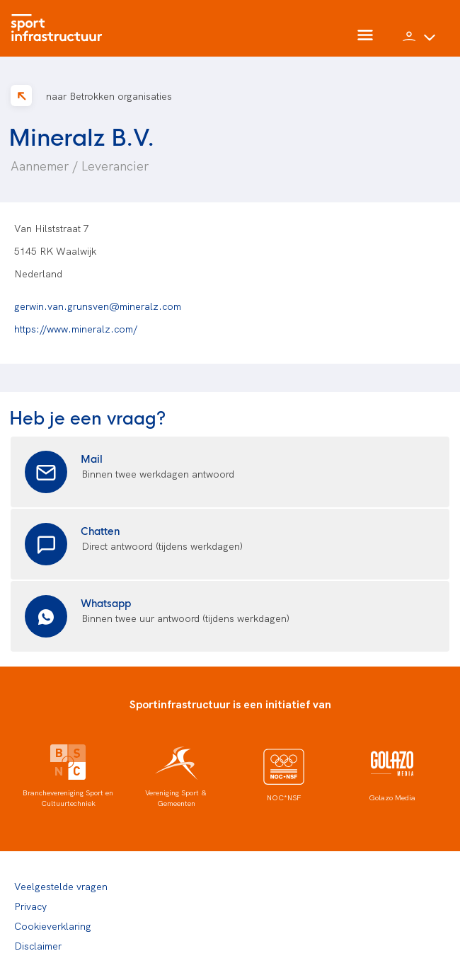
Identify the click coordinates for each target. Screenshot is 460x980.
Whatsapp (106, 603)
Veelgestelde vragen (61, 886)
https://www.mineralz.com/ (76, 328)
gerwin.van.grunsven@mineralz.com (98, 306)
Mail (92, 458)
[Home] (60, 28)
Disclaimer (38, 945)
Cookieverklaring (53, 926)
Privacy (30, 906)
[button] (419, 42)
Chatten (100, 530)
